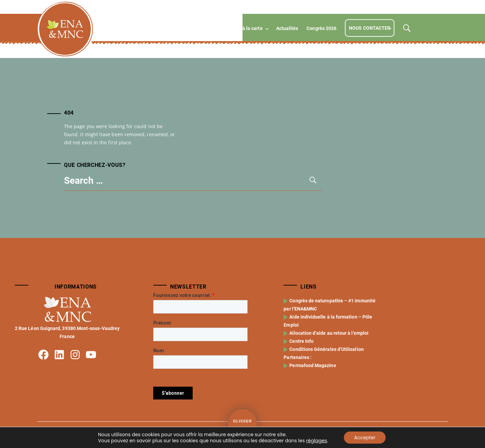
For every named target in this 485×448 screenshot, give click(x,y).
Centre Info (302, 341)
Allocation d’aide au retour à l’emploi (330, 333)
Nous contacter (370, 28)
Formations (186, 28)
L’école (153, 28)
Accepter (365, 438)
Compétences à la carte (237, 28)
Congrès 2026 (321, 28)
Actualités (287, 28)
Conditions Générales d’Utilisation (327, 349)
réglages (317, 441)
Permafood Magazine (313, 365)
